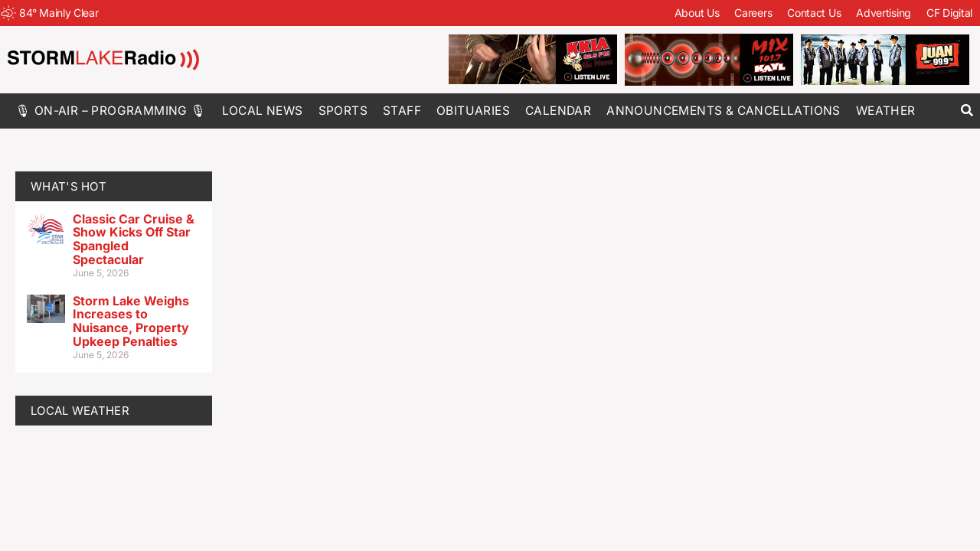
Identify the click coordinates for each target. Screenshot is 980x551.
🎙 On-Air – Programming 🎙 (111, 111)
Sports (343, 111)
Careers (753, 13)
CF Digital (949, 13)
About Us (697, 13)
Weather (886, 111)
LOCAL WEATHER (80, 411)
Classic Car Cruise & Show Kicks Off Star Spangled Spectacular (134, 239)
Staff (402, 111)
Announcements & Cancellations (724, 111)
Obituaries (473, 111)
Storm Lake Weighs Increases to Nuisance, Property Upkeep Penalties (131, 321)
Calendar (558, 111)
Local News (263, 111)
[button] (967, 111)
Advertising (884, 13)
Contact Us (814, 13)
